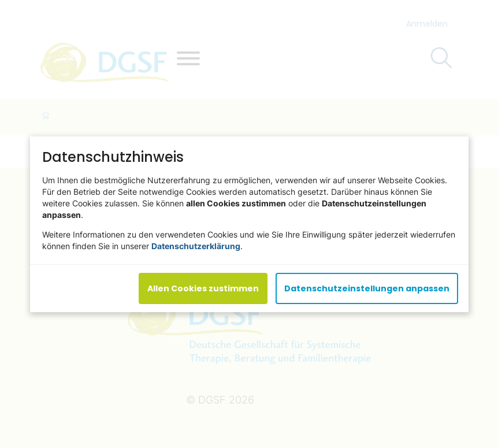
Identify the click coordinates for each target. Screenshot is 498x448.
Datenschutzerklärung (196, 245)
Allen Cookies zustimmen (203, 288)
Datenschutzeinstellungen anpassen (367, 288)
